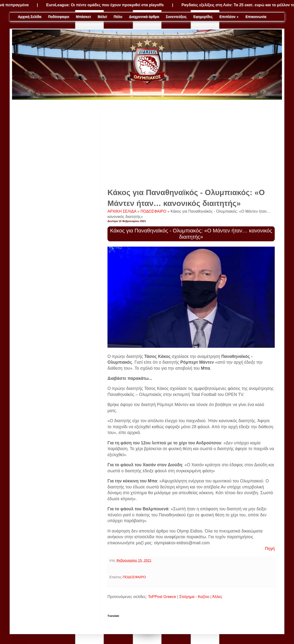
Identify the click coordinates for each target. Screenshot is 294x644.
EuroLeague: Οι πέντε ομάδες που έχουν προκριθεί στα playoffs (108, 5)
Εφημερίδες (203, 17)
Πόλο (118, 17)
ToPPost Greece (162, 597)
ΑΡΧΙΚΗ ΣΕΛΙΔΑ (122, 211)
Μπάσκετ (84, 17)
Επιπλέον (229, 17)
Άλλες (217, 597)
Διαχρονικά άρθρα (144, 17)
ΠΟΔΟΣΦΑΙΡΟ (154, 211)
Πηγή (270, 549)
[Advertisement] (191, 146)
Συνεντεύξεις (176, 17)
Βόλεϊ (102, 17)
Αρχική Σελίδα (30, 17)
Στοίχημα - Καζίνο (194, 597)
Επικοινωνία (256, 17)
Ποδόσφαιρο (58, 17)
